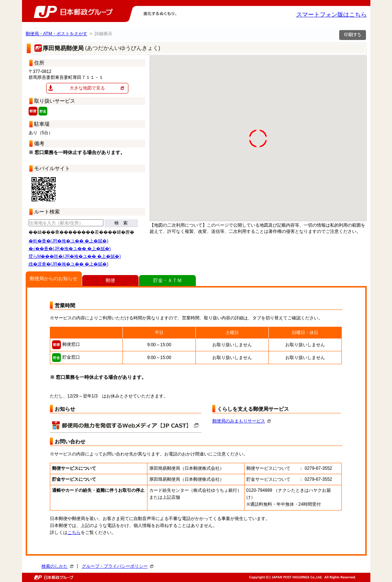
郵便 (110, 280)
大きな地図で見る (87, 88)
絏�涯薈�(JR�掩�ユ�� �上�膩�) (69, 264)
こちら (74, 532)
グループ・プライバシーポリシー (118, 566)
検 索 (121, 223)
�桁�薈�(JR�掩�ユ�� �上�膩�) (69, 241)
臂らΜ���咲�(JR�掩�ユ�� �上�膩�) (75, 256)
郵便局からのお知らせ (54, 279)
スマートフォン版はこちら (331, 14)
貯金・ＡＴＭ (168, 280)
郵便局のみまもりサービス (241, 421)
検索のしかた (57, 566)
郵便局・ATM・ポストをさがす (56, 34)
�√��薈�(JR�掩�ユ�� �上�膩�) (70, 249)
